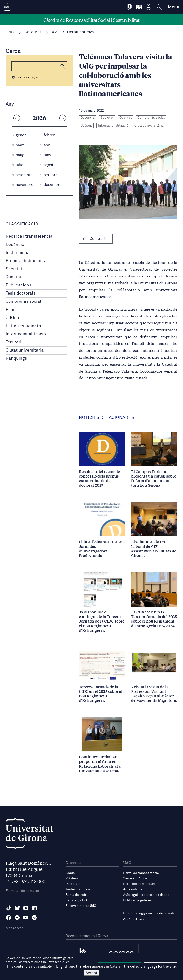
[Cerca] (39, 66)
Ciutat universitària (25, 350)
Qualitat (14, 277)
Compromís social (23, 301)
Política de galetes (137, 900)
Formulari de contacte (22, 891)
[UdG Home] (7, 7)
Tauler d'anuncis (78, 889)
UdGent (13, 318)
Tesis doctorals (20, 293)
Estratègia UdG (77, 900)
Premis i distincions (25, 261)
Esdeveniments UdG (81, 906)
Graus (70, 873)
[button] (63, 66)
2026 (39, 118)
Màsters (72, 878)
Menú (174, 7)
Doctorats (73, 884)
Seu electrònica (135, 878)
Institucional (18, 253)
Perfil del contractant (139, 884)
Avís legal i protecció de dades (146, 895)
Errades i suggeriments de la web (148, 914)
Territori (14, 342)
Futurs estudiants (23, 326)
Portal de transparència (141, 873)
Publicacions (18, 285)
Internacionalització (26, 334)
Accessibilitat (134, 889)
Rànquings (16, 358)
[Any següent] (62, 118)
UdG (10, 32)
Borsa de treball (78, 895)
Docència (15, 245)
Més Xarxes (14, 928)
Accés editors (133, 919)
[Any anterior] (16, 118)
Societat (14, 269)
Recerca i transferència (29, 236)
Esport (12, 310)
